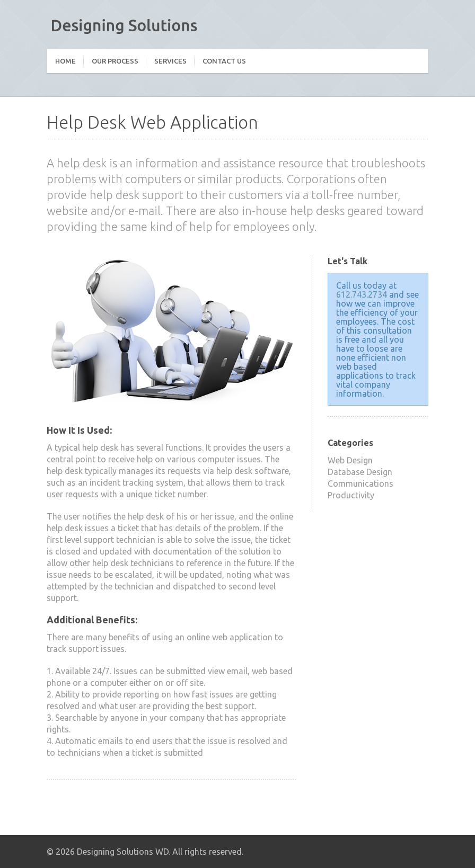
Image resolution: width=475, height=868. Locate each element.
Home (65, 61)
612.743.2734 (362, 294)
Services (170, 61)
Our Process (115, 61)
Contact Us (224, 61)
